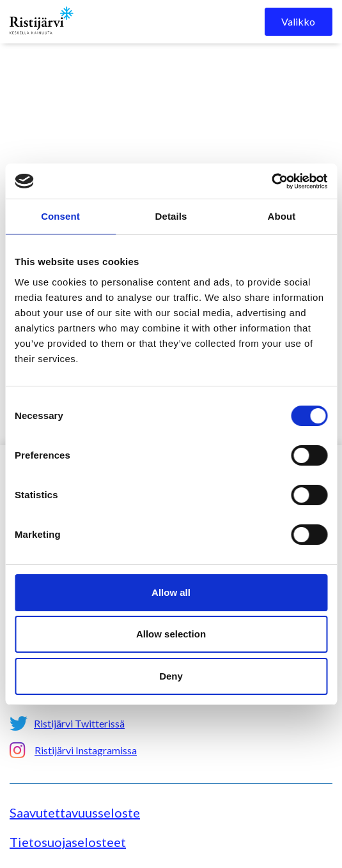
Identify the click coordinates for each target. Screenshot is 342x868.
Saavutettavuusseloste (75, 812)
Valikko (298, 21)
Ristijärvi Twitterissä (79, 723)
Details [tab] (171, 216)
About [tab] (282, 216)
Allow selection (171, 634)
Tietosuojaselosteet (68, 842)
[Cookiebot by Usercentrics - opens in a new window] (271, 181)
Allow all (171, 592)
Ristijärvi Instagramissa (86, 750)
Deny (171, 676)
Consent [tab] (60, 216)
